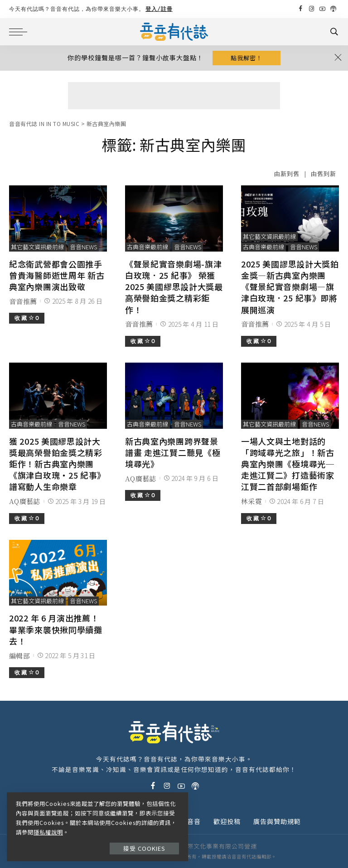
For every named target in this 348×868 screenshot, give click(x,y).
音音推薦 (23, 301)
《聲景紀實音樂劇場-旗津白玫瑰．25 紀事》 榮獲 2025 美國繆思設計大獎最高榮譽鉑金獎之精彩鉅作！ (174, 287)
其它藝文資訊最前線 (37, 247)
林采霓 (251, 501)
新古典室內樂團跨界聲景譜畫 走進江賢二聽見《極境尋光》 (173, 452)
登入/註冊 (159, 9)
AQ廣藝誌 (25, 501)
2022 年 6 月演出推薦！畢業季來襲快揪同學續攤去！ (56, 629)
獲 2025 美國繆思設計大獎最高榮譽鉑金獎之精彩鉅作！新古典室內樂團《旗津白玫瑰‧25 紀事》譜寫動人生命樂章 (57, 464)
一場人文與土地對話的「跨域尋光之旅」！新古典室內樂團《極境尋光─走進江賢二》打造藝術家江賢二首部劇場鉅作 (288, 464)
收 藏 (27, 318)
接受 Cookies (144, 848)
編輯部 (19, 656)
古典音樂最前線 (147, 247)
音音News (83, 247)
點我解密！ (246, 58)
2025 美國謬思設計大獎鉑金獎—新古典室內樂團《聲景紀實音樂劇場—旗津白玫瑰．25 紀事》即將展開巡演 (290, 287)
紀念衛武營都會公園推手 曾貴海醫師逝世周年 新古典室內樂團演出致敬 (57, 275)
